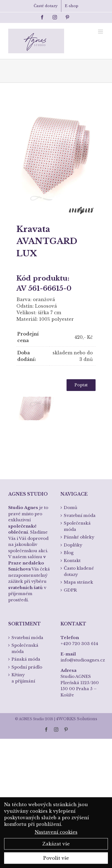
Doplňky (73, 545)
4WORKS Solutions (77, 719)
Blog (69, 553)
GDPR (70, 590)
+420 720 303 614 (79, 644)
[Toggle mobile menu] (101, 32)
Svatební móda (80, 515)
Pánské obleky (79, 537)
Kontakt (72, 560)
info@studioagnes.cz (83, 660)
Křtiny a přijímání (23, 678)
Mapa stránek (78, 582)
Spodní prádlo (27, 667)
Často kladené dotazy (79, 571)
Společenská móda (77, 526)
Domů (71, 507)
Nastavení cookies (56, 834)
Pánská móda (26, 659)
